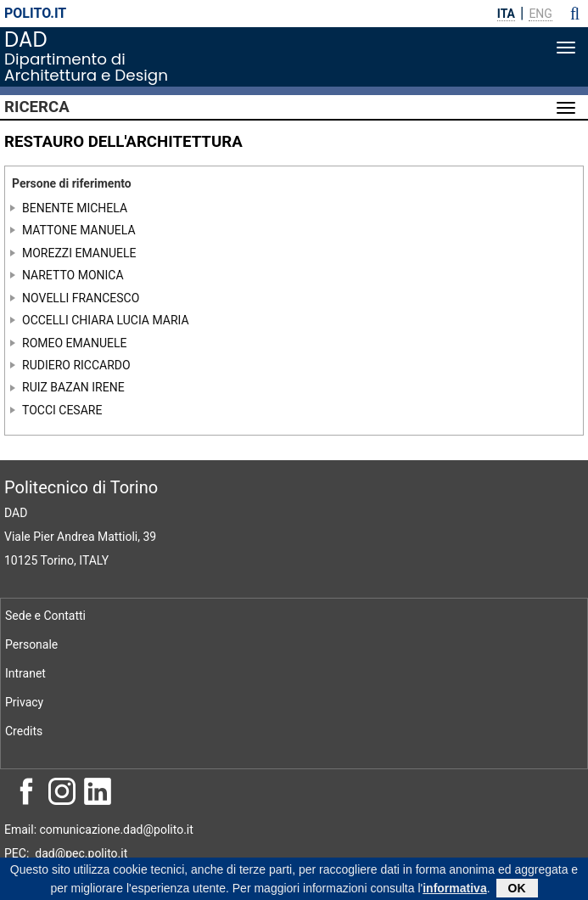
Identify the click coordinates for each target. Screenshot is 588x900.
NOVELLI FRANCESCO (81, 297)
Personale (31, 644)
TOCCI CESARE (62, 410)
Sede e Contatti (45, 616)
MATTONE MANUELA (79, 230)
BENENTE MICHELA (75, 207)
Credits (24, 731)
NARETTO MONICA (73, 275)
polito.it (35, 13)
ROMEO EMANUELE (75, 342)
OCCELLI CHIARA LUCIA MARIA (106, 320)
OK (517, 891)
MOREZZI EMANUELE (79, 252)
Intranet (25, 673)
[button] (575, 14)
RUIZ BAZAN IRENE (73, 387)
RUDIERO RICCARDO (76, 365)
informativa (454, 891)
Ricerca (37, 107)
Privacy (24, 702)
